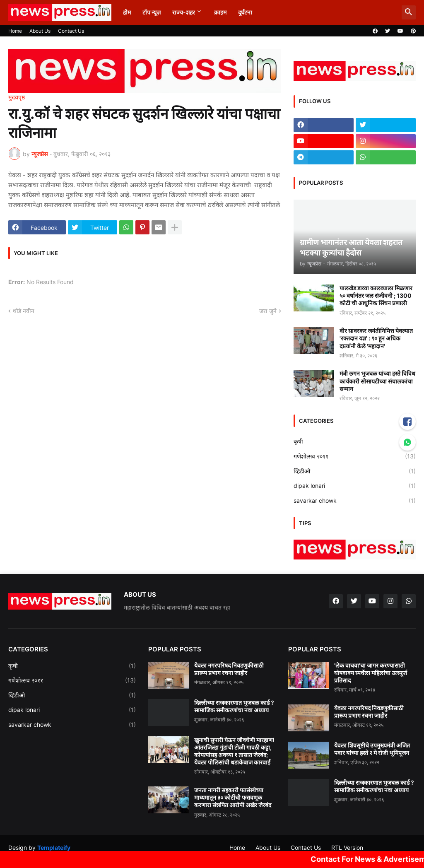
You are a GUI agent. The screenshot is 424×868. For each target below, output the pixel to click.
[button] (409, 12)
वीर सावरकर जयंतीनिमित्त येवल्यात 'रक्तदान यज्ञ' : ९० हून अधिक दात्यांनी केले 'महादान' (376, 338)
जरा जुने (268, 311)
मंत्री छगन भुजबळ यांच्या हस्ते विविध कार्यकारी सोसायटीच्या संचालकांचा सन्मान (377, 381)
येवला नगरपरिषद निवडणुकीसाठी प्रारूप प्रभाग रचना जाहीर (229, 669)
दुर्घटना (245, 12)
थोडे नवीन (24, 311)
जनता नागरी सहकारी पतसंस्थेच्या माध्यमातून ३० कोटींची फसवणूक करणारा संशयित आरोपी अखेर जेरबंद (233, 797)
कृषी (355, 441)
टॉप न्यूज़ (152, 12)
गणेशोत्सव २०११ (355, 456)
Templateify (54, 848)
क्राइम (220, 12)
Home (15, 31)
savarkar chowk (355, 501)
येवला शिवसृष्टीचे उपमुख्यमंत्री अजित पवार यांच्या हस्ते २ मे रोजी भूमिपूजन (372, 749)
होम (127, 12)
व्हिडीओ (355, 471)
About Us (40, 31)
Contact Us (71, 31)
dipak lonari (355, 486)
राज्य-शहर (184, 12)
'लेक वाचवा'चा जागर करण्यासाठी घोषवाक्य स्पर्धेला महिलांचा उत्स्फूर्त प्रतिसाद (371, 673)
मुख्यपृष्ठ (17, 97)
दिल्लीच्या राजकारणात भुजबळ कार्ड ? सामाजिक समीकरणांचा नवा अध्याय (234, 706)
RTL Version (347, 848)
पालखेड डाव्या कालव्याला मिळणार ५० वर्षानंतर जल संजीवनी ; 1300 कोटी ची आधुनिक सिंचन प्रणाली (376, 295)
